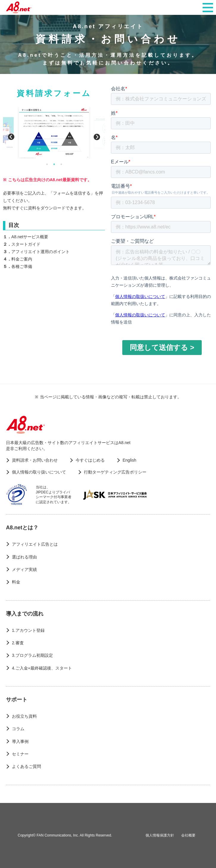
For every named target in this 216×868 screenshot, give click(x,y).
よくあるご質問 (26, 766)
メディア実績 (24, 569)
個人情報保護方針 (160, 835)
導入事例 (20, 741)
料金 (16, 582)
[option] (54, 133)
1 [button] (47, 164)
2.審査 (18, 643)
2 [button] (54, 164)
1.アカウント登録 (28, 630)
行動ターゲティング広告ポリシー (115, 472)
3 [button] (61, 164)
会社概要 (188, 835)
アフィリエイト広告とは (35, 544)
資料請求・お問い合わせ (35, 460)
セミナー (20, 754)
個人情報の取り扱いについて (39, 472)
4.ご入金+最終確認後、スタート (42, 668)
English (129, 460)
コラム (18, 729)
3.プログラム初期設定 (32, 655)
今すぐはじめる (90, 460)
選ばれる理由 (24, 557)
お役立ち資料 (24, 716)
